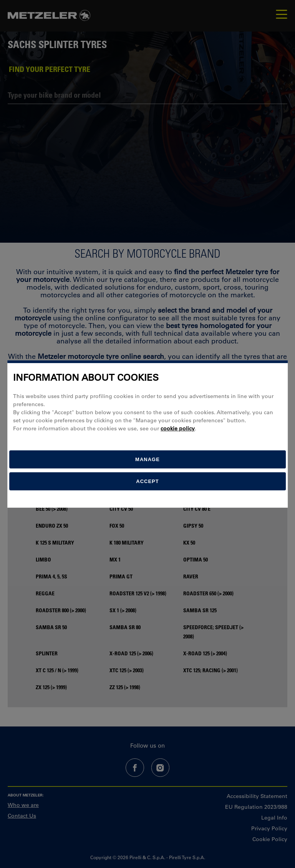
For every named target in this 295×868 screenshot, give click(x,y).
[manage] (147, 459)
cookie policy (178, 428)
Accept (147, 481)
